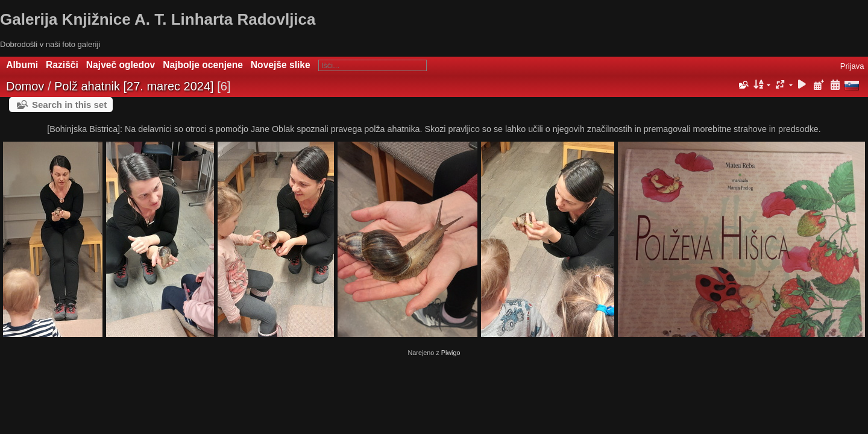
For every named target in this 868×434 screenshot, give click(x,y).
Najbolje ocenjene (203, 65)
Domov (25, 86)
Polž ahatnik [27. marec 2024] (134, 86)
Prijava (852, 66)
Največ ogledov (121, 65)
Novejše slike (281, 65)
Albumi (22, 65)
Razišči (62, 65)
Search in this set (69, 105)
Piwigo (451, 353)
